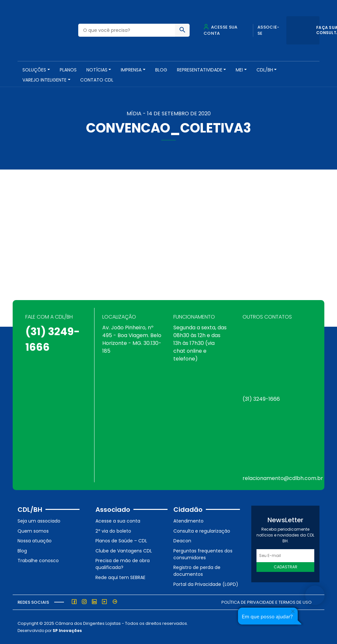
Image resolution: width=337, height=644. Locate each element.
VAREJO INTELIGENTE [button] (44, 80)
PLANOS (68, 70)
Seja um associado (39, 521)
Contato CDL (97, 80)
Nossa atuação (35, 541)
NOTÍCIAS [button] (97, 70)
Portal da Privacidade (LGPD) (206, 584)
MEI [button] (239, 70)
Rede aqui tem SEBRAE (120, 577)
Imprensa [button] (131, 70)
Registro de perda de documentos (197, 571)
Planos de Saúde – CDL (121, 541)
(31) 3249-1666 (261, 399)
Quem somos (33, 531)
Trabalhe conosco (38, 561)
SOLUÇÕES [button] (34, 70)
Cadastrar (286, 567)
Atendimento (188, 521)
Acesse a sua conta (118, 521)
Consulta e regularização (202, 531)
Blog (161, 70)
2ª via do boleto (113, 531)
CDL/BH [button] (265, 70)
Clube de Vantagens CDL (124, 551)
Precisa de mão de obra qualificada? (123, 564)
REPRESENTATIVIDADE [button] (200, 70)
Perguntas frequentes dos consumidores (203, 554)
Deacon (182, 541)
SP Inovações (67, 631)
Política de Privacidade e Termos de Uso (267, 602)
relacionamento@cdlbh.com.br (283, 478)
